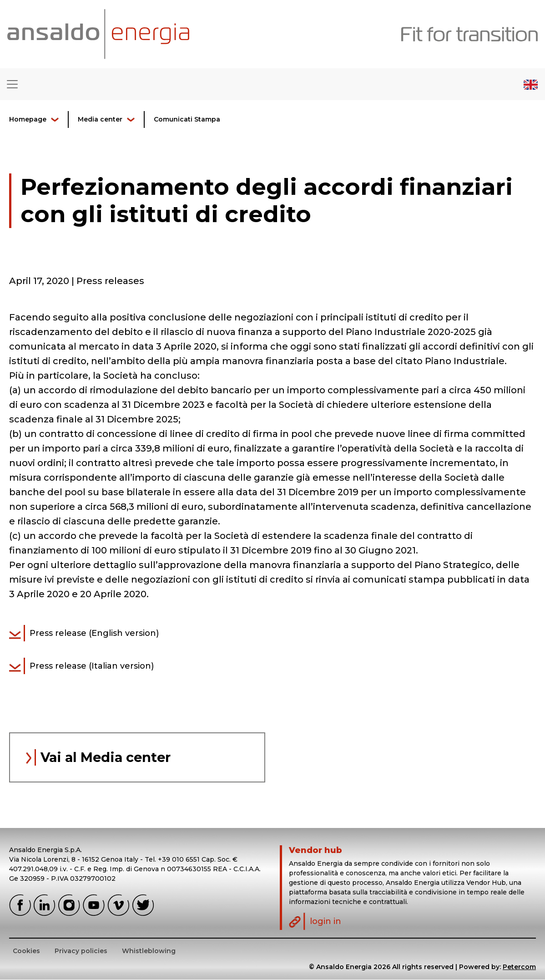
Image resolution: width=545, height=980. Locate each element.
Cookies (26, 951)
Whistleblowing (149, 951)
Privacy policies (81, 951)
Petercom (519, 967)
